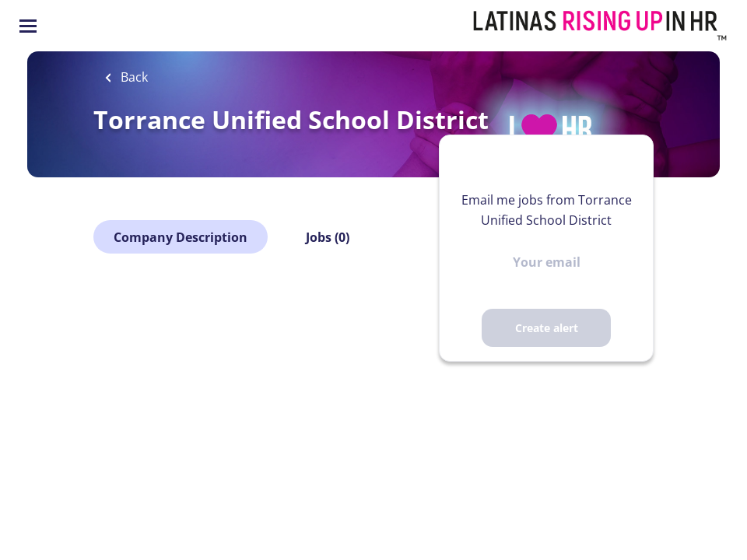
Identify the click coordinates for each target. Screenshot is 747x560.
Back (133, 77)
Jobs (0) (328, 237)
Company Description (181, 237)
